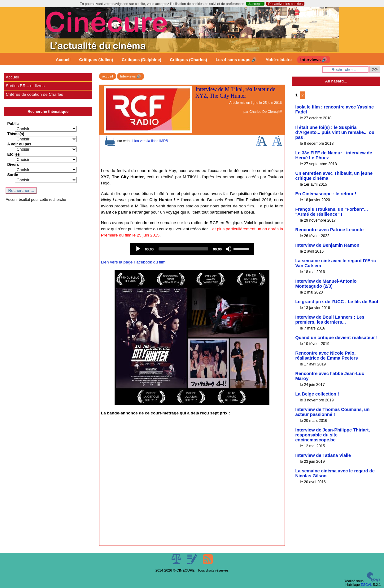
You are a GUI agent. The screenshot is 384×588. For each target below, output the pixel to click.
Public (13, 124)
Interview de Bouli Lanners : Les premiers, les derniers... (330, 320)
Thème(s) (16, 134)
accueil (108, 76)
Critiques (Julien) (96, 60)
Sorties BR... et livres (25, 86)
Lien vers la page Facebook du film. (134, 262)
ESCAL (366, 585)
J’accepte (255, 4)
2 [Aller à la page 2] (302, 95)
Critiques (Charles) (188, 60)
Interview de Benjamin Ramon (327, 245)
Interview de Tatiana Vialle (323, 455)
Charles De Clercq (263, 112)
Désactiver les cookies (285, 4)
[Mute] (229, 249)
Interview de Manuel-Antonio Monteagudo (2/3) (326, 284)
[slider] (183, 249)
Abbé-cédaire (279, 60)
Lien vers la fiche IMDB (150, 141)
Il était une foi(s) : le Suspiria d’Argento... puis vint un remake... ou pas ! (335, 132)
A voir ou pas (19, 144)
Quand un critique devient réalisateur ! (336, 338)
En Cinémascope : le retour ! (326, 194)
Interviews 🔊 (314, 60)
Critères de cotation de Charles (34, 94)
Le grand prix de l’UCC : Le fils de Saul (337, 302)
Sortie (13, 175)
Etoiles (13, 154)
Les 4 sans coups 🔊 (236, 60)
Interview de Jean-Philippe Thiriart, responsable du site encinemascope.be (332, 435)
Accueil (63, 60)
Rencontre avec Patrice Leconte (329, 230)
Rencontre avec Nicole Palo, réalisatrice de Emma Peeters (326, 356)
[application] (192, 249)
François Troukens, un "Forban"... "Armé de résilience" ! (331, 212)
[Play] (138, 249)
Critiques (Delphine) (142, 60)
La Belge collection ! (317, 394)
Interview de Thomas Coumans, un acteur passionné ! (332, 412)
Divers (13, 165)
